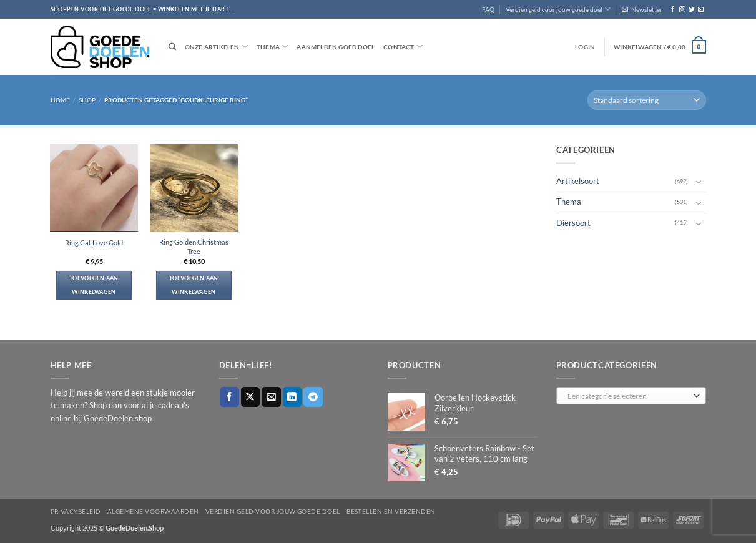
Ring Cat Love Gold (94, 242)
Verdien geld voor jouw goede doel (558, 9)
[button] (642, 9)
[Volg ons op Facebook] (673, 10)
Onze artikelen (216, 46)
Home (60, 100)
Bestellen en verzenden (391, 511)
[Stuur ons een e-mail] (701, 10)
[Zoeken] (172, 47)
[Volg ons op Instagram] (682, 10)
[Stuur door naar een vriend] (271, 397)
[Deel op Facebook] (229, 397)
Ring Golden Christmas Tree (194, 247)
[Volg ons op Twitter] (691, 10)
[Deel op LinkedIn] (292, 397)
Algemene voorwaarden (153, 511)
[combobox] (631, 396)
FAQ (488, 9)
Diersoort (573, 223)
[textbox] (629, 396)
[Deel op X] (251, 397)
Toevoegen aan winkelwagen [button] (94, 285)
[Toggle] (699, 182)
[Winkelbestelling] (646, 100)
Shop (87, 100)
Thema (272, 46)
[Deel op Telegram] (313, 397)
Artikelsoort (578, 181)
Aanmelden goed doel (336, 47)
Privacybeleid (76, 511)
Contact (403, 46)
